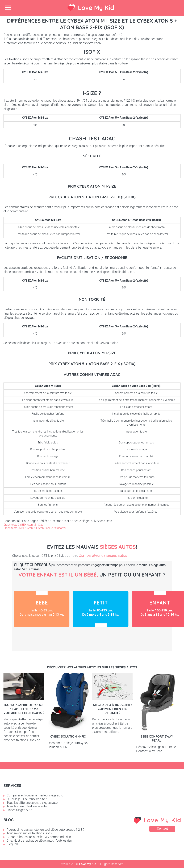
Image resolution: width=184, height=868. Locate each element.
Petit (101, 609)
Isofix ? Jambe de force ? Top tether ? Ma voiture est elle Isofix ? (24, 709)
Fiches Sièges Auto (19, 810)
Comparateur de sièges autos (103, 555)
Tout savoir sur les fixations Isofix (29, 833)
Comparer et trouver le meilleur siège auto (35, 795)
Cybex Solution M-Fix (68, 736)
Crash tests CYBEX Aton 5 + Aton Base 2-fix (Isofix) (35, 528)
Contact (162, 828)
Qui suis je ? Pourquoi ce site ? (27, 799)
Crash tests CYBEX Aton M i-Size (23, 525)
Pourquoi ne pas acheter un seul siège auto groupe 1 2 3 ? (45, 830)
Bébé (42, 609)
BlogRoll (12, 844)
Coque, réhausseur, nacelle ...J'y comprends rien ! (39, 837)
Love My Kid (96, 8)
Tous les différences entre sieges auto (32, 803)
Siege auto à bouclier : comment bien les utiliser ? (112, 709)
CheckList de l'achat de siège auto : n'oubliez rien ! (40, 840)
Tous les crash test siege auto (27, 806)
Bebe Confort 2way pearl (157, 738)
